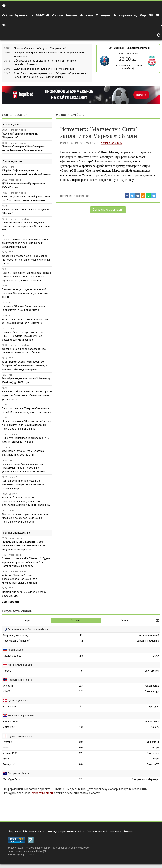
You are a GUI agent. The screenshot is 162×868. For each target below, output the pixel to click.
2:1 (81, 707)
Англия (71, 15)
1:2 (81, 641)
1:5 (81, 671)
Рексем (7, 671)
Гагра (156, 759)
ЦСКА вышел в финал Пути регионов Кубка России (44, 69)
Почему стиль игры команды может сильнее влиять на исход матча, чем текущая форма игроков (23, 546)
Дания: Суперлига (18, 700)
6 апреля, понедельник (16, 533)
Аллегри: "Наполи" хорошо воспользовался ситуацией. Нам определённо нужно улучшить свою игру (26, 501)
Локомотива (152, 722)
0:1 (81, 635)
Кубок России (16, 180)
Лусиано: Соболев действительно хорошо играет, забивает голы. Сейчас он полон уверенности (27, 395)
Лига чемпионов (17, 130)
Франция (103, 15)
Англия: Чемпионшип (20, 665)
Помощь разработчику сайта (65, 831)
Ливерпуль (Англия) (138, 48)
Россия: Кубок (16, 650)
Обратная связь (34, 831)
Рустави (7, 742)
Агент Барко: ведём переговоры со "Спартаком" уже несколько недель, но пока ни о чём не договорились (25, 365)
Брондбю (154, 707)
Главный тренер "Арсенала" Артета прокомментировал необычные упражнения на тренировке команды (24, 468)
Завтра (125, 620)
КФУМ (7, 691)
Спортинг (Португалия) (16, 635)
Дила (6, 759)
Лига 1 (12, 167)
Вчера (27, 620)
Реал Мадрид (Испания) (17, 641)
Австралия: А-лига (18, 773)
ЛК (4, 25)
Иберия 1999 (10, 753)
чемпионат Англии (112, 143)
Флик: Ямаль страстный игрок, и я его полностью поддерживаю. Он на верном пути (26, 226)
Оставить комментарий (108, 210)
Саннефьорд (152, 691)
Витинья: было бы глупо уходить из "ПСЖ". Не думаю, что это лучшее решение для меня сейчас (23, 336)
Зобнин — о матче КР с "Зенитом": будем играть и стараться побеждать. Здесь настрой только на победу (26, 562)
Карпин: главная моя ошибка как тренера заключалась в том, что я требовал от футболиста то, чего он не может (26, 276)
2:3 (81, 686)
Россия (57, 15)
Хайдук (155, 727)
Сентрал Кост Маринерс (146, 779)
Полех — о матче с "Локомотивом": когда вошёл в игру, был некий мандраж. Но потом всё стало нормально (27, 425)
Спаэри (155, 748)
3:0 (81, 742)
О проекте (14, 831)
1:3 (81, 727)
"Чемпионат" (82, 196)
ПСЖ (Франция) (116, 48)
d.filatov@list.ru (43, 851)
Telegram (30, 855)
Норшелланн (10, 707)
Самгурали (153, 753)
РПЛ (11, 206)
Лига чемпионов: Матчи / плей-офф (128, 67)
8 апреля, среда (12, 124)
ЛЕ (158, 15)
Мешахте (8, 748)
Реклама (115, 831)
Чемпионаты (16, 538)
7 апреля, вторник (13, 161)
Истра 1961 (9, 727)
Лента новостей (15, 115)
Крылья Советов (12, 656)
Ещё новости (10, 602)
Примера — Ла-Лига (19, 219)
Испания (86, 15)
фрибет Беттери (42, 793)
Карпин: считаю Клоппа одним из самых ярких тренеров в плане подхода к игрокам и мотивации (26, 243)
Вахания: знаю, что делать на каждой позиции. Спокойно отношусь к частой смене (25, 293)
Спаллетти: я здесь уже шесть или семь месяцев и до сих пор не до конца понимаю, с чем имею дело (25, 518)
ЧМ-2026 (43, 15)
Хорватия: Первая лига (21, 716)
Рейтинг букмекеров (17, 15)
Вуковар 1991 (11, 722)
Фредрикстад (151, 686)
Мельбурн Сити (11, 779)
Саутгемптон (152, 671)
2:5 (81, 656)
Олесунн (8, 686)
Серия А (13, 434)
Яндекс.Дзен (15, 855)
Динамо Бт (153, 742)
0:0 (81, 748)
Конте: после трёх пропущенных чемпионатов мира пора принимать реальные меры (23, 485)
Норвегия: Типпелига (20, 680)
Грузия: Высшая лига (20, 736)
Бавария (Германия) (148, 641)
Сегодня (75, 620)
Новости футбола (70, 115)
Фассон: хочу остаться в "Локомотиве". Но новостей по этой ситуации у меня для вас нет (27, 260)
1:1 (81, 722)
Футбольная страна (38, 848)
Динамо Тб (153, 764)
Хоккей (128, 831)
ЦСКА (156, 656)
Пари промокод (125, 15)
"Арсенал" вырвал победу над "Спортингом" (40, 48)
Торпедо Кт (9, 764)
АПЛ (11, 375)
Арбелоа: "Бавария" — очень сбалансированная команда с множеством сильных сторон (20, 579)
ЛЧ (151, 15)
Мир (143, 15)
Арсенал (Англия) (149, 635)
